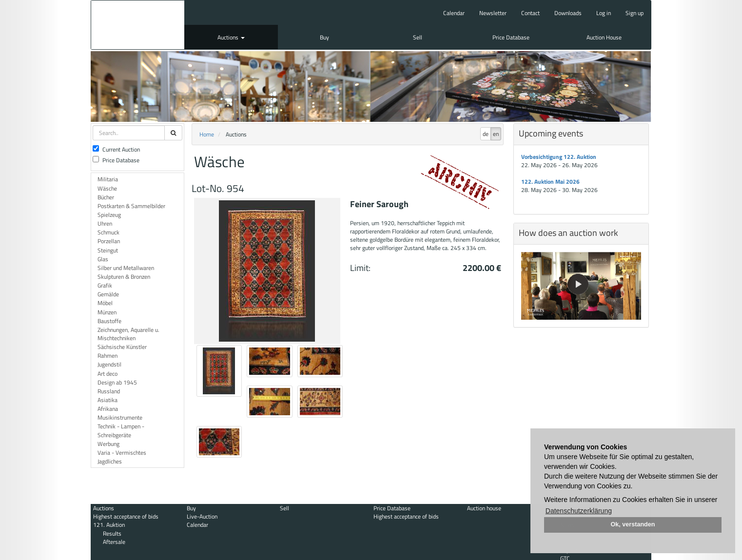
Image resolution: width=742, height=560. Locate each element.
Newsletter (493, 13)
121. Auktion (109, 525)
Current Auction (116, 149)
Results (112, 533)
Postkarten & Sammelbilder (131, 206)
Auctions (231, 37)
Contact (530, 13)
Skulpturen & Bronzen (124, 277)
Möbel (105, 303)
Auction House (604, 37)
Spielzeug (109, 215)
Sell (418, 37)
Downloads (568, 13)
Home (207, 134)
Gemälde (108, 294)
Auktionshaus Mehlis (138, 25)
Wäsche (107, 188)
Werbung (108, 444)
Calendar (454, 13)
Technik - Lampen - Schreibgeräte (121, 430)
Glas (103, 259)
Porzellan (109, 241)
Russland (109, 391)
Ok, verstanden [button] (633, 524)
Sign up (635, 13)
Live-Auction (202, 516)
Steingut (108, 250)
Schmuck (108, 232)
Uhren (105, 223)
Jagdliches (110, 461)
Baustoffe (109, 321)
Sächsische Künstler (122, 347)
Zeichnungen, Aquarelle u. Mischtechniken (128, 334)
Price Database (511, 37)
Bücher (106, 197)
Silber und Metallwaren (126, 268)
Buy (324, 37)
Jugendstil (109, 364)
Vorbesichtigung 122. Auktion (559, 157)
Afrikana (108, 409)
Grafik (105, 285)
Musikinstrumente (120, 417)
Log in (604, 13)
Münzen (107, 312)
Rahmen (107, 356)
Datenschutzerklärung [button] (579, 511)
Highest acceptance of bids (126, 516)
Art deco (107, 374)
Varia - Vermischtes (122, 453)
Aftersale (114, 542)
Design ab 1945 (117, 382)
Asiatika (107, 400)
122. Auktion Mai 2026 (550, 182)
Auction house (484, 508)
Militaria (108, 179)
